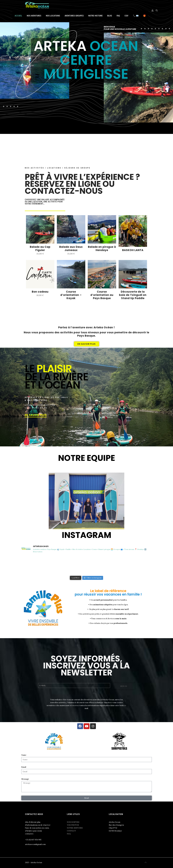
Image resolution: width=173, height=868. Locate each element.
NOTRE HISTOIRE (75, 828)
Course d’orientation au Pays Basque (102, 295)
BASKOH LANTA (133, 250)
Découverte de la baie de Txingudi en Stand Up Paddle (133, 295)
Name (24, 755)
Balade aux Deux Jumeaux (71, 249)
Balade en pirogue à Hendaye (102, 249)
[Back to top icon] (146, 862)
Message (25, 779)
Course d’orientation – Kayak (71, 295)
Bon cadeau (40, 292)
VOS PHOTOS (73, 825)
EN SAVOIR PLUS (36, 415)
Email (24, 767)
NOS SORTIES (73, 822)
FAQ (69, 834)
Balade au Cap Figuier (40, 249)
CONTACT (71, 831)
